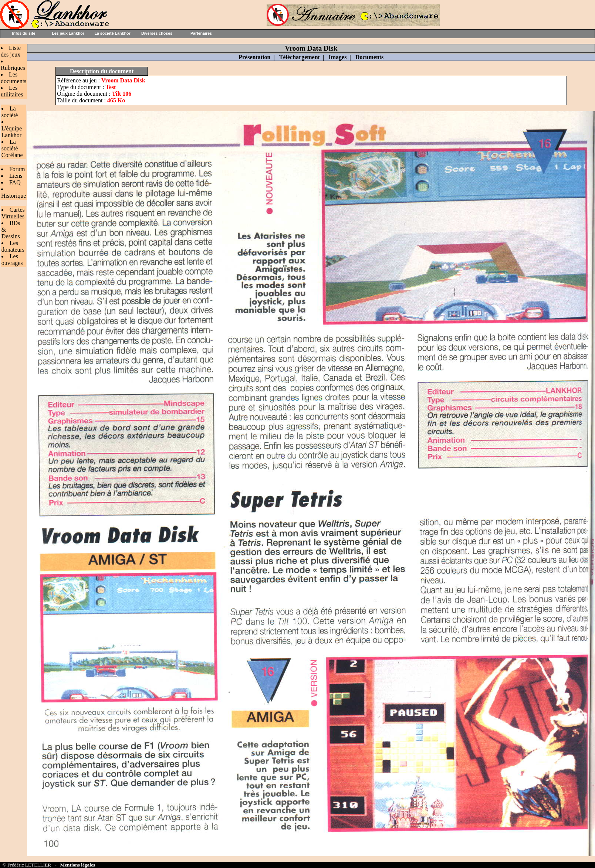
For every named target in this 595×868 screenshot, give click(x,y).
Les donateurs (13, 246)
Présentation (254, 57)
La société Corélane (12, 148)
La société (10, 112)
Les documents (13, 78)
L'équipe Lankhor (12, 132)
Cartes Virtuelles (13, 213)
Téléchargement (300, 57)
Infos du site (24, 33)
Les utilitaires (12, 91)
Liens (16, 176)
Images (337, 57)
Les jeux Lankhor (68, 33)
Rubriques (13, 68)
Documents (369, 57)
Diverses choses (157, 33)
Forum (17, 169)
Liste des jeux (11, 51)
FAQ (15, 182)
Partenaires (201, 33)
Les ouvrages (12, 260)
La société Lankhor (112, 33)
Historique (14, 196)
